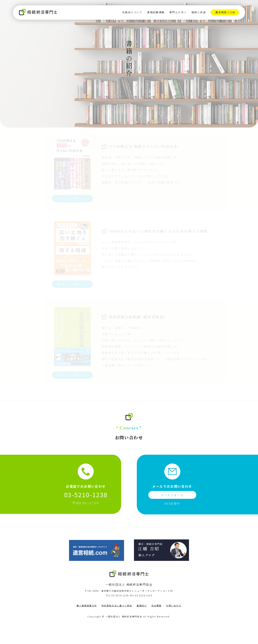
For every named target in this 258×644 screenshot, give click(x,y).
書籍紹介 (142, 626)
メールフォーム (172, 515)
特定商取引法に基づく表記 (117, 626)
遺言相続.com (225, 13)
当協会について (132, 13)
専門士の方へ (178, 13)
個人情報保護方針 (87, 626)
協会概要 (157, 626)
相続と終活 (199, 13)
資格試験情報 (156, 13)
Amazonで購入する (69, 216)
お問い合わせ (174, 626)
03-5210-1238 (86, 515)
